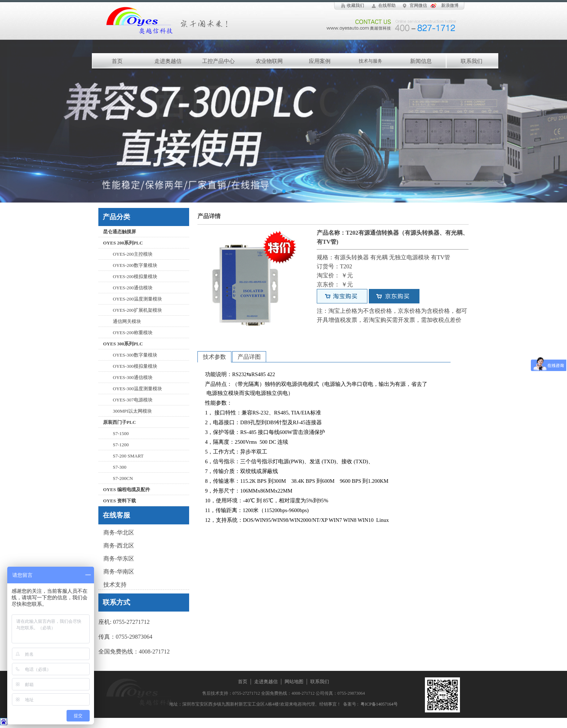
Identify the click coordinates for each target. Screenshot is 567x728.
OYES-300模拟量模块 (135, 366)
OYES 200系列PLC (123, 243)
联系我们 (472, 61)
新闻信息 (421, 61)
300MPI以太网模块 (132, 411)
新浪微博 (450, 5)
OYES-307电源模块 (133, 400)
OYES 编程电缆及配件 (127, 489)
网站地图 (294, 682)
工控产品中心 (218, 61)
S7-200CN (123, 478)
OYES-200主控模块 (133, 254)
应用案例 (320, 61)
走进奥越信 (168, 61)
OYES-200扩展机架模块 (137, 310)
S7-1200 (121, 445)
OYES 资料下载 (120, 501)
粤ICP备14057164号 (378, 704)
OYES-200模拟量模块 (135, 276)
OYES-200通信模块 (133, 288)
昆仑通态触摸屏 (120, 232)
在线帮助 (387, 5)
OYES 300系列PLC (123, 344)
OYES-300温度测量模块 (137, 389)
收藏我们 (355, 5)
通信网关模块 (127, 321)
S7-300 (120, 467)
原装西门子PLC (120, 422)
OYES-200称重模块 (133, 333)
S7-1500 (121, 433)
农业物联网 (269, 61)
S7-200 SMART (128, 456)
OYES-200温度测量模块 (137, 299)
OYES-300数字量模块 (135, 355)
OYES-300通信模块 (133, 377)
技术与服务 (370, 61)
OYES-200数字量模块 (135, 265)
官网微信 (418, 5)
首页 (117, 61)
